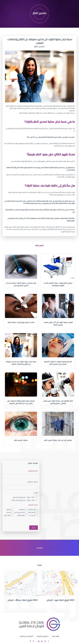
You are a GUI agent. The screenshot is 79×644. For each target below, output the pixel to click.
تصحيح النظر (32, 512)
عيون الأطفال (21, 515)
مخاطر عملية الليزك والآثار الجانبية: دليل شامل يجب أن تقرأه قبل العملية (21, 402)
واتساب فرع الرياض (26, 636)
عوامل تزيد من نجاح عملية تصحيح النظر (58, 440)
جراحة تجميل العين (19, 512)
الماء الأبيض (32, 509)
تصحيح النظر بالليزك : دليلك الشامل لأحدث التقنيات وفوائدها (58, 284)
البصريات (8, 512)
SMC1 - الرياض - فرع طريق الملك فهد (24, 497)
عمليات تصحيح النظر (21, 440)
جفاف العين (7, 515)
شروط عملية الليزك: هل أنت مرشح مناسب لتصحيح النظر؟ (58, 324)
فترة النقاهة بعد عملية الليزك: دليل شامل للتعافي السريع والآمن (58, 402)
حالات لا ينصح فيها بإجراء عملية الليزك (21, 322)
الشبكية (9, 509)
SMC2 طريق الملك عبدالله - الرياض (23, 600)
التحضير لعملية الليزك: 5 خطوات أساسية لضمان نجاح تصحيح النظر (58, 363)
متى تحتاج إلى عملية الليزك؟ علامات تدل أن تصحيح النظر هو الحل (21, 284)
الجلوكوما (22, 509)
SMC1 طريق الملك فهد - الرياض (61, 600)
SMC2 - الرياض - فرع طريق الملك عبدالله (23, 500)
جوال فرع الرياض (42, 636)
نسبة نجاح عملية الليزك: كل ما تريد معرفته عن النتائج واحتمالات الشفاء (21, 363)
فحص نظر (32, 515)
